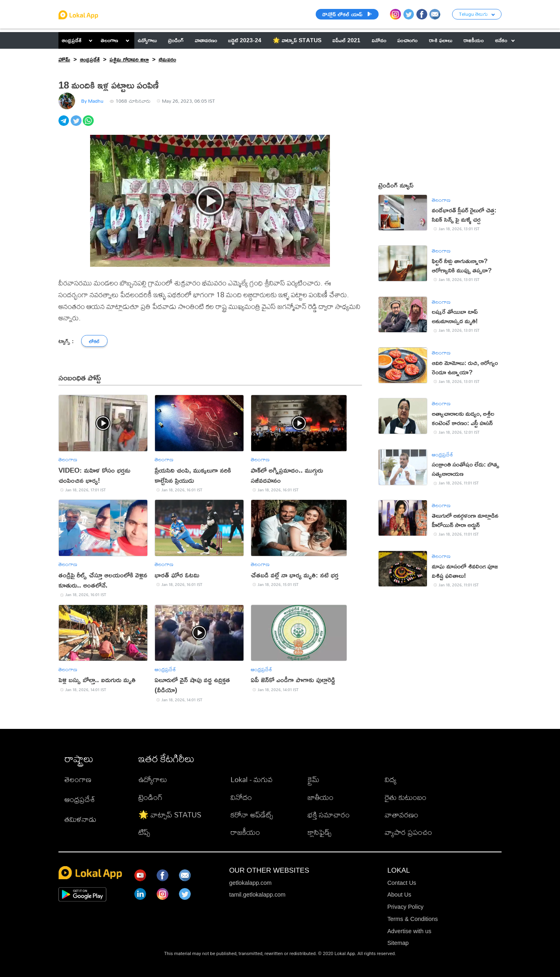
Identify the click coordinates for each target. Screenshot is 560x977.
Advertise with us (409, 931)
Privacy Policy (405, 907)
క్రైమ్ (313, 779)
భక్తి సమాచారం (329, 815)
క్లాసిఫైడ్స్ (320, 832)
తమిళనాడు (80, 819)
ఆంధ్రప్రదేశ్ (72, 40)
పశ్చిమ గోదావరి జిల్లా (129, 59)
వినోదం (241, 797)
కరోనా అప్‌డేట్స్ (252, 815)
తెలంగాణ (109, 40)
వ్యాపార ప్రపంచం (408, 832)
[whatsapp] (89, 125)
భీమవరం (167, 59)
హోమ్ (64, 59)
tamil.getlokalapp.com (257, 895)
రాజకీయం (245, 832)
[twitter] (77, 125)
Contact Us (402, 883)
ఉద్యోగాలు (153, 779)
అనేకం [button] (505, 40)
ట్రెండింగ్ (150, 797)
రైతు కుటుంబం (406, 797)
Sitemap (398, 943)
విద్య (391, 779)
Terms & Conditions (412, 919)
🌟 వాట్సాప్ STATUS (170, 815)
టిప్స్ (144, 832)
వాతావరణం (402, 815)
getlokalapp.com (251, 883)
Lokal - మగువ (252, 779)
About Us (399, 895)
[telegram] (65, 125)
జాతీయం (321, 797)
